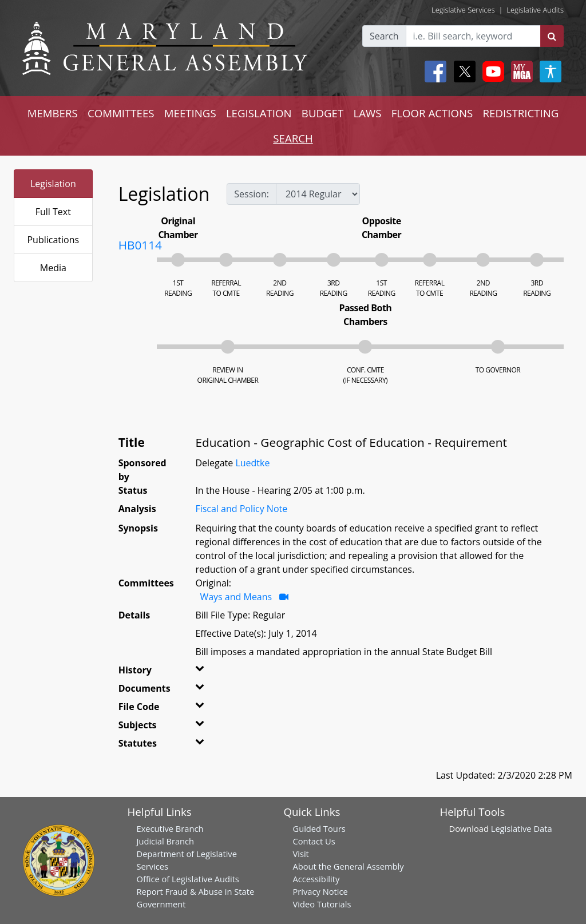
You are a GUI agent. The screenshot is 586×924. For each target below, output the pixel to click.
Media (53, 268)
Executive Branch (170, 828)
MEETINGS (190, 113)
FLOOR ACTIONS (432, 113)
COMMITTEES (121, 113)
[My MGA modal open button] (520, 72)
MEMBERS (53, 113)
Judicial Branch (166, 841)
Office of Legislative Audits (188, 879)
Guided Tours (319, 828)
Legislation (53, 184)
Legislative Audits (535, 10)
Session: (252, 194)
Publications (53, 240)
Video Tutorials (322, 904)
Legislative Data (522, 828)
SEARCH (293, 138)
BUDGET (322, 113)
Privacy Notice (320, 891)
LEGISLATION (259, 113)
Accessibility (316, 879)
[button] (206, 672)
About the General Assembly (349, 866)
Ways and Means (237, 597)
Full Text (53, 212)
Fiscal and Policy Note (241, 509)
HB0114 (140, 245)
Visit (301, 854)
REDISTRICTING (521, 113)
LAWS (367, 113)
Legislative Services (463, 10)
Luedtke (252, 463)
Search (384, 36)
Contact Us (314, 841)
